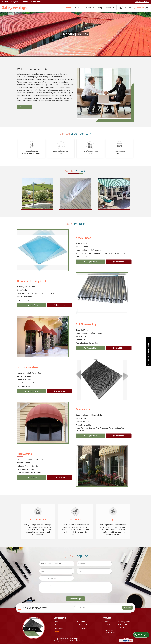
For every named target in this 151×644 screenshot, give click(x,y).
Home (68, 7)
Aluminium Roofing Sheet (31, 281)
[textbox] (57, 564)
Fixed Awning (24, 454)
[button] (142, 2)
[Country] (94, 571)
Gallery (100, 7)
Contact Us (110, 7)
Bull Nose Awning (86, 324)
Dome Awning (84, 409)
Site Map (82, 628)
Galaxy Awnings (14, 8)
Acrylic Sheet (83, 238)
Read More (119, 262)
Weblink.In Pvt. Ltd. (78, 641)
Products (90, 7)
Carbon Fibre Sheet (28, 367)
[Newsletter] (104, 608)
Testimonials (83, 625)
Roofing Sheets (125, 622)
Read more (24, 107)
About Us (78, 7)
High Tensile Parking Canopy (110, 631)
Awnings (107, 622)
